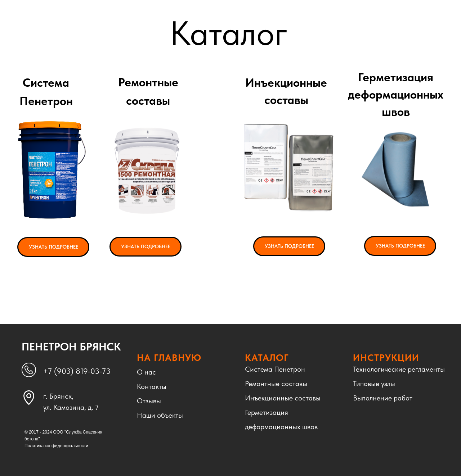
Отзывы (149, 401)
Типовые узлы (374, 384)
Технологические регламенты (399, 369)
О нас (146, 372)
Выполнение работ (383, 398)
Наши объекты (160, 415)
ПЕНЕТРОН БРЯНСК (71, 346)
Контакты (152, 386)
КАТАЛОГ (267, 357)
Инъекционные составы (283, 398)
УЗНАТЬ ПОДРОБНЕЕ (53, 247)
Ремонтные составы (276, 384)
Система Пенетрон (275, 369)
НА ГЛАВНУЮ (169, 357)
